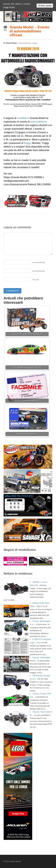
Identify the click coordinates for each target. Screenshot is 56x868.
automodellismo (39, 122)
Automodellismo (25, 43)
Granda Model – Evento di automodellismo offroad (29, 31)
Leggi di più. (9, 7)
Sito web (36, 280)
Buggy (27, 143)
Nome (39, 262)
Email (39, 271)
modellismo (23, 118)
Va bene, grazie (45, 6)
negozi (35, 43)
